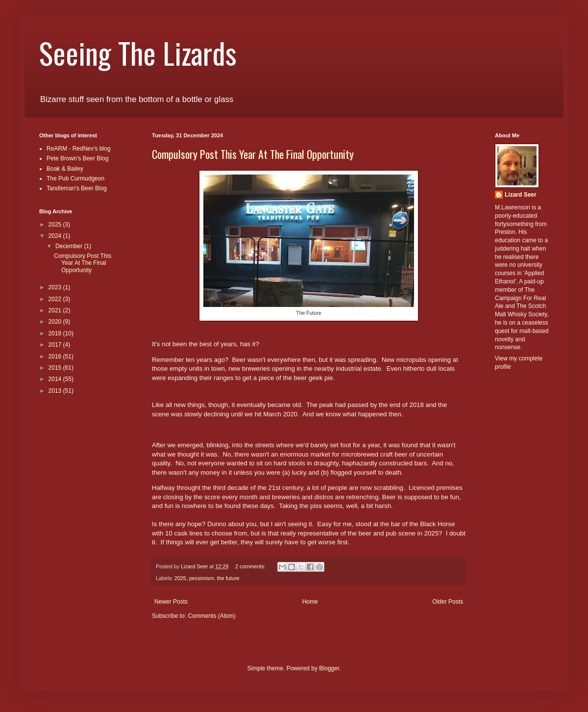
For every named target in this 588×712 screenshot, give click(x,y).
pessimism (202, 578)
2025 (180, 578)
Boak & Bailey (65, 169)
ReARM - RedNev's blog (78, 149)
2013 (56, 391)
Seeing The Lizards (138, 52)
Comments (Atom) (211, 616)
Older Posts (448, 602)
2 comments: (251, 566)
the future (228, 578)
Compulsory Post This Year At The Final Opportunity (253, 154)
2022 (56, 299)
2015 (56, 368)
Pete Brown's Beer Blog (77, 158)
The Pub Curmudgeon (75, 178)
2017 (56, 345)
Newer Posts (171, 602)
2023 (56, 287)
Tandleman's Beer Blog (77, 188)
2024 (56, 236)
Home (310, 602)
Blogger (329, 668)
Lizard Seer (521, 195)
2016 (56, 356)
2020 (56, 322)
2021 (56, 310)
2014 (56, 379)
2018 (56, 333)
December (70, 246)
